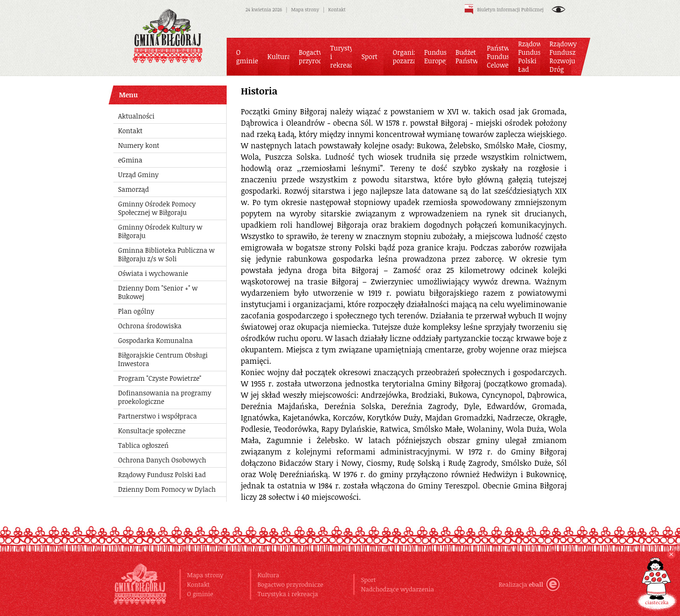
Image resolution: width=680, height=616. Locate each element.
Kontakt (337, 9)
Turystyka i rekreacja (288, 594)
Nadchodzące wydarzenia (397, 589)
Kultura (268, 575)
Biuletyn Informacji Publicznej (504, 9)
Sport (368, 580)
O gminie (200, 594)
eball (544, 584)
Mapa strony (305, 9)
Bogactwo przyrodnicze (290, 584)
